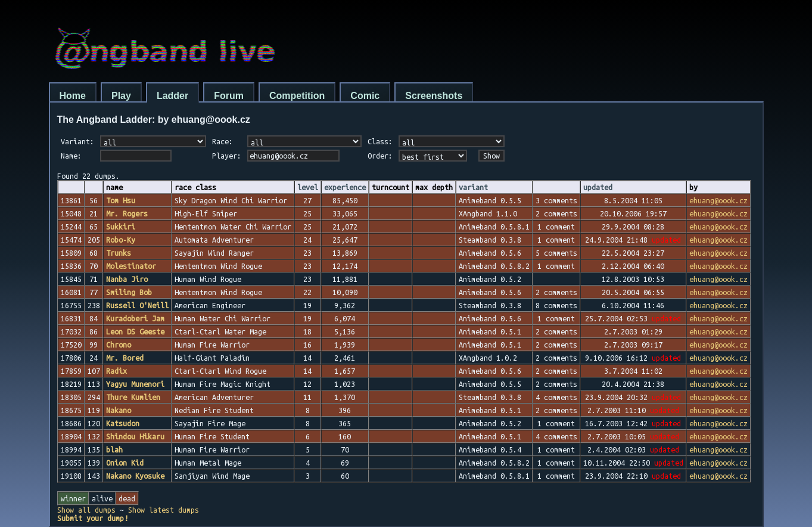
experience (345, 187)
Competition (297, 96)
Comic (365, 96)
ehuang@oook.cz (718, 200)
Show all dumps (86, 510)
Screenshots (434, 96)
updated (598, 187)
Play (121, 96)
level (308, 187)
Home (73, 96)
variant (473, 187)
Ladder (172, 96)
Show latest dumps (164, 510)
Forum (229, 96)
